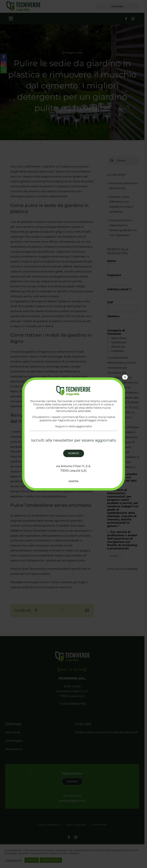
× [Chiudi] (125, 377)
